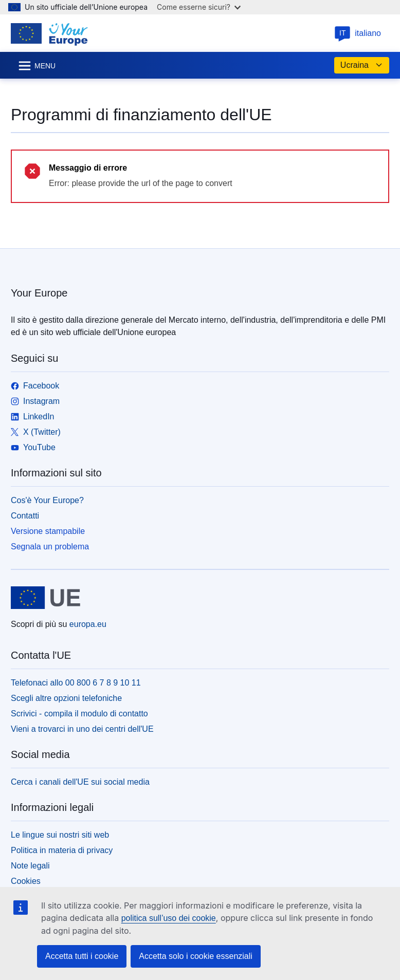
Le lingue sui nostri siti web (60, 835)
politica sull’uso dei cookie (169, 918)
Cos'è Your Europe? (47, 500)
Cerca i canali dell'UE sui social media (80, 782)
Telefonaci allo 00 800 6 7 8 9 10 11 (76, 683)
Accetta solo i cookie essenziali (196, 956)
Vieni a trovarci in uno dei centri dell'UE (82, 729)
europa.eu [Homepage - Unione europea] (88, 624)
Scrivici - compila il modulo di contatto (79, 714)
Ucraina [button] (362, 65)
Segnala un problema (50, 547)
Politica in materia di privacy (62, 850)
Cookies (26, 881)
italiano (358, 33)
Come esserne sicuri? (199, 7)
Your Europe (39, 293)
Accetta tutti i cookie (82, 956)
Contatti (25, 516)
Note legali (30, 866)
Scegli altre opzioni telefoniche (66, 698)
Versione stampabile (48, 531)
